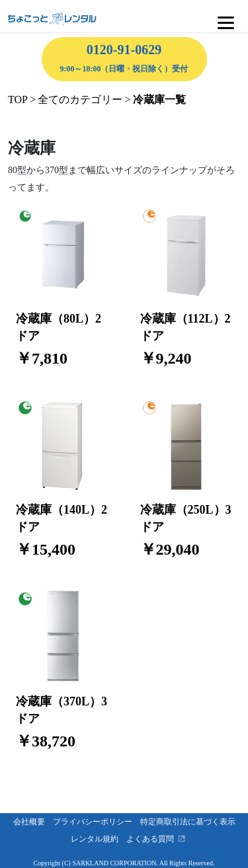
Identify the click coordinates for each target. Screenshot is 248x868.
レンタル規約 (99, 839)
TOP (18, 99)
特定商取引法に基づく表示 (192, 822)
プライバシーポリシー (97, 822)
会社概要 (33, 822)
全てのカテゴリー (80, 99)
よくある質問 (154, 839)
